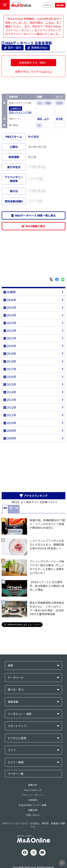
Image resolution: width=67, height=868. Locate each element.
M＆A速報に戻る (33, 226)
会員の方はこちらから (34, 71)
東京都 (59, 119)
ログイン (48, 5)
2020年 (10, 346)
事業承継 (13, 702)
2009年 (10, 430)
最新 (5, 508)
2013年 (10, 400)
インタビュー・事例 (20, 714)
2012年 (10, 407)
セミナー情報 (16, 762)
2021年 (10, 338)
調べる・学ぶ (16, 690)
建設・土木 (43, 119)
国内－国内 (13, 48)
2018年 (10, 361)
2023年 (10, 323)
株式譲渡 (33, 137)
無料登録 (60, 5)
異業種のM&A (37, 48)
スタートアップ (17, 726)
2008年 (10, 438)
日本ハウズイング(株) (20, 112)
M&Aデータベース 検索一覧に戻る (34, 215)
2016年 (10, 377)
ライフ (12, 750)
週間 (11, 508)
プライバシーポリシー (33, 795)
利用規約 (33, 800)
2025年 (10, 307)
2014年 (10, 392)
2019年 (10, 353)
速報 (10, 665)
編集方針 (33, 785)
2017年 (10, 369)
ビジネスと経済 (17, 738)
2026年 (10, 300)
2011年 (10, 415)
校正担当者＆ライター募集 (33, 805)
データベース (16, 678)
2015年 (10, 384)
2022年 (10, 330)
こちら (50, 23)
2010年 (10, 423)
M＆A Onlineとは (33, 790)
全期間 (10, 292)
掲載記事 (33, 810)
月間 (17, 508)
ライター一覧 (16, 774)
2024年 (10, 315)
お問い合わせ (33, 815)
